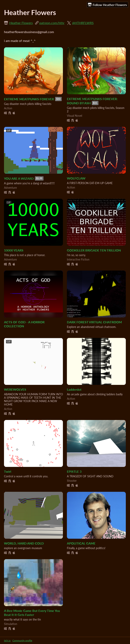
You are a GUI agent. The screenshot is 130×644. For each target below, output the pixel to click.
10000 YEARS (14, 250)
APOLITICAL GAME (81, 543)
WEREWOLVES (15, 389)
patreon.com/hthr (52, 23)
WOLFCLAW (76, 178)
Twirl (8, 472)
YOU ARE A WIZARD (19, 178)
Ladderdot (74, 389)
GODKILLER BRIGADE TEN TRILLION (94, 250)
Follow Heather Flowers (107, 5)
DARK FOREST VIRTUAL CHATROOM (94, 322)
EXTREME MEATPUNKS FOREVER (29, 99)
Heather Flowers (21, 23)
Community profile (22, 640)
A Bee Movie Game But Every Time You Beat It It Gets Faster (32, 613)
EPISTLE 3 (74, 472)
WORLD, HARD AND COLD (24, 543)
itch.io (7, 640)
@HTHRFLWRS (83, 23)
